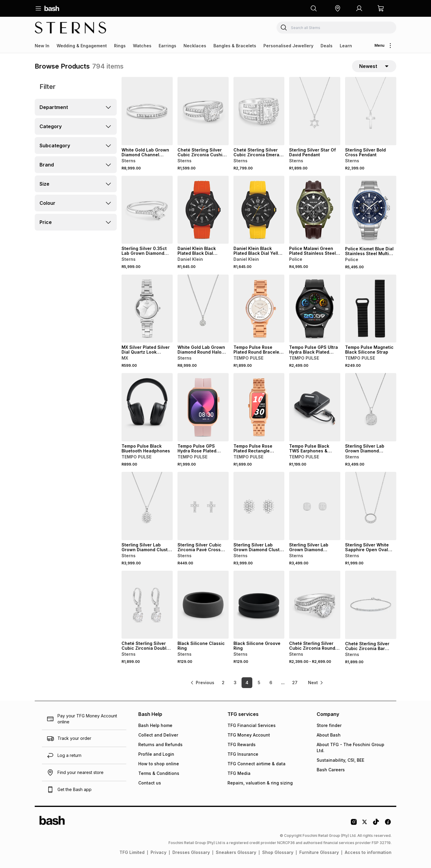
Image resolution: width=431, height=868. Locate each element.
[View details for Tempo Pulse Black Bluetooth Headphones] (147, 407)
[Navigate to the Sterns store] (71, 28)
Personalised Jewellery (288, 46)
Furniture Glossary (319, 852)
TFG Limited (132, 852)
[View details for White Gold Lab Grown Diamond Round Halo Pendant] (203, 309)
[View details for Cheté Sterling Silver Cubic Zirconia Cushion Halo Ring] (203, 111)
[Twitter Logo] (365, 824)
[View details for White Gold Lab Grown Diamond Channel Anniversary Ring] (147, 111)
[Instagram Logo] (354, 824)
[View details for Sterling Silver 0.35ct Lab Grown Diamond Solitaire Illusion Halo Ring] (147, 210)
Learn (346, 46)
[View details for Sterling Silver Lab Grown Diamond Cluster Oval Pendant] (147, 506)
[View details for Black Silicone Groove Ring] (259, 605)
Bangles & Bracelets (235, 46)
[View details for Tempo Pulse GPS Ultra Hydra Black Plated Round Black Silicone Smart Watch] (315, 309)
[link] (202, 683)
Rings (120, 46)
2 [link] (223, 683)
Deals (327, 46)
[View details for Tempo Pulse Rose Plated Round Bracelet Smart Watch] (259, 309)
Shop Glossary (278, 852)
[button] (338, 8)
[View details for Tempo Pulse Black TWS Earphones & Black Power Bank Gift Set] (315, 407)
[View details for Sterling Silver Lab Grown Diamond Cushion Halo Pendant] (371, 407)
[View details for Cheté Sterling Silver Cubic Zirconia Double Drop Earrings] (147, 605)
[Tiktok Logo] (376, 824)
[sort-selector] (374, 66)
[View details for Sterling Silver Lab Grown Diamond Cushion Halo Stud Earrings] (315, 506)
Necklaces (195, 46)
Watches (142, 46)
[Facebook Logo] (388, 824)
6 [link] (271, 683)
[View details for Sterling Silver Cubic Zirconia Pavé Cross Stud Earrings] (203, 506)
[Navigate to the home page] (52, 8)
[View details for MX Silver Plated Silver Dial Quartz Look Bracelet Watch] (147, 309)
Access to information (368, 852)
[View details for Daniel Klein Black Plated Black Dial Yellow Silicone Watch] (259, 210)
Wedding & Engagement (82, 46)
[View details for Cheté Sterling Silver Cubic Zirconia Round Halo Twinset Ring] (315, 605)
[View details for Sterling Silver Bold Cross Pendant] (371, 111)
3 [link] (235, 683)
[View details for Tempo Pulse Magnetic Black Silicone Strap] (371, 309)
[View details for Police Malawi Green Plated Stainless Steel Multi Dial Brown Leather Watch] (315, 210)
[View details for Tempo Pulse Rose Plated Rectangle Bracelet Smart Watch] (259, 407)
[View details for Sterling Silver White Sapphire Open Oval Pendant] (371, 506)
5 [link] (259, 683)
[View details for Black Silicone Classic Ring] (203, 605)
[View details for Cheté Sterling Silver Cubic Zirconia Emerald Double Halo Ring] (259, 111)
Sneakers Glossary (236, 852)
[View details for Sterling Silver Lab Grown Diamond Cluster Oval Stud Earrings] (259, 506)
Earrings (167, 46)
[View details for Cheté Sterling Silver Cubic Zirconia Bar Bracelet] (371, 605)
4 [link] (247, 683)
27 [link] (295, 683)
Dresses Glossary (191, 852)
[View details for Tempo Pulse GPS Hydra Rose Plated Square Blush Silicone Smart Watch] (203, 407)
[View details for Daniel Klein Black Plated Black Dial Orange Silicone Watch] (203, 210)
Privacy (158, 852)
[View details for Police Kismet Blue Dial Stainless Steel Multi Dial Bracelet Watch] (371, 210)
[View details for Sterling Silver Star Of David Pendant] (315, 111)
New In (42, 46)
